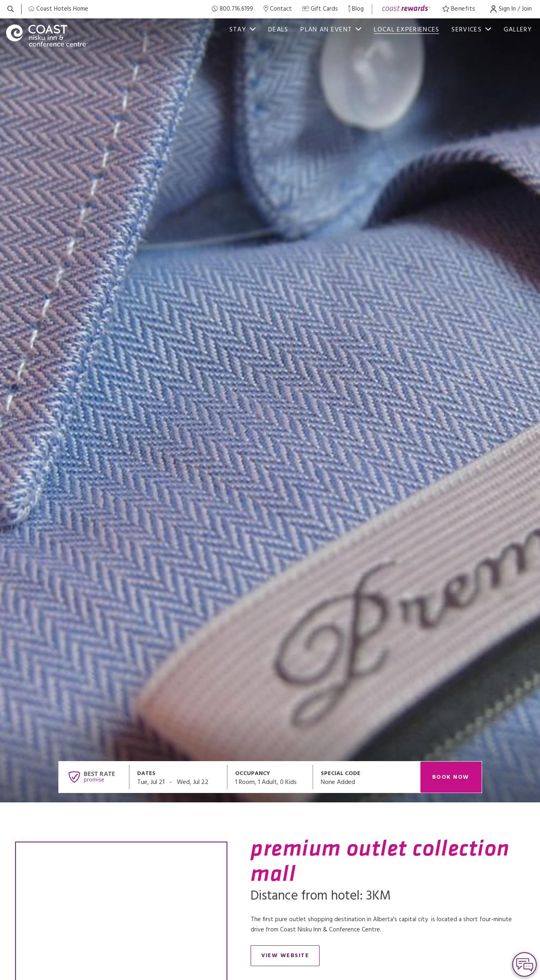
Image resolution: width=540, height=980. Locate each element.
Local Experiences (407, 30)
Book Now (451, 777)
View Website (290, 957)
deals (278, 30)
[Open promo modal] (367, 777)
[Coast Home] (58, 9)
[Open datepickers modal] (178, 777)
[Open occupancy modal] (270, 777)
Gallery (518, 30)
